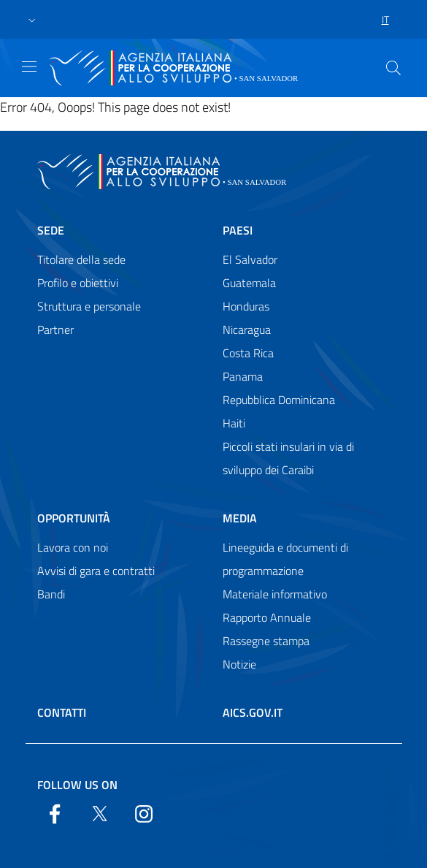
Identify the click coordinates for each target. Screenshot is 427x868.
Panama (243, 376)
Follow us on (77, 785)
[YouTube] (144, 812)
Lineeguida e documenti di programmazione (285, 559)
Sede (51, 230)
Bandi (51, 594)
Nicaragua (247, 330)
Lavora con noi (73, 547)
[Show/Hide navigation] (29, 66)
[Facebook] (55, 812)
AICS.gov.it (253, 712)
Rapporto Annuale (267, 617)
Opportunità (74, 518)
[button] (32, 20)
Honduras (246, 306)
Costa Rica (248, 353)
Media (240, 518)
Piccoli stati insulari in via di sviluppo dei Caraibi (288, 458)
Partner (55, 330)
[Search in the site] (393, 68)
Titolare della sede (81, 259)
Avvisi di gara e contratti (96, 571)
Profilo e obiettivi (78, 283)
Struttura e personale (89, 306)
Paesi (238, 230)
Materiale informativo (275, 594)
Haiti (234, 423)
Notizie (239, 664)
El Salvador (250, 259)
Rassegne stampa (266, 641)
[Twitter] (99, 812)
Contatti (62, 712)
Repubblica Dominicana (279, 400)
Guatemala (249, 283)
